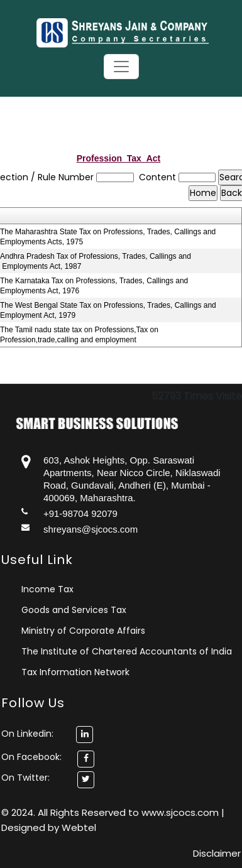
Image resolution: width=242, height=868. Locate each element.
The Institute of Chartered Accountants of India (127, 651)
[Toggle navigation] (121, 67)
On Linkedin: (47, 734)
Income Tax (47, 589)
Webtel (79, 827)
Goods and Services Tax (74, 610)
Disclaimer (217, 853)
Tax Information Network (75, 672)
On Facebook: (31, 757)
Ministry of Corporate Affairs (83, 631)
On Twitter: (25, 778)
